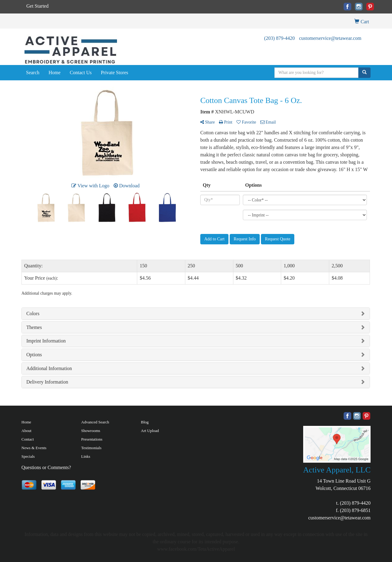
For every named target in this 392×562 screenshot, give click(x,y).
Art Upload (150, 431)
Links (86, 456)
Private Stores (114, 73)
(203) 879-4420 (279, 38)
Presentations (92, 439)
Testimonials (91, 448)
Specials (28, 456)
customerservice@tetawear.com (330, 38)
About (26, 431)
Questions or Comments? (46, 467)
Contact (28, 439)
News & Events (34, 448)
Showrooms (91, 431)
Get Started (37, 6)
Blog (145, 422)
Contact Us (81, 73)
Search (33, 73)
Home (55, 73)
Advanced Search (95, 422)
